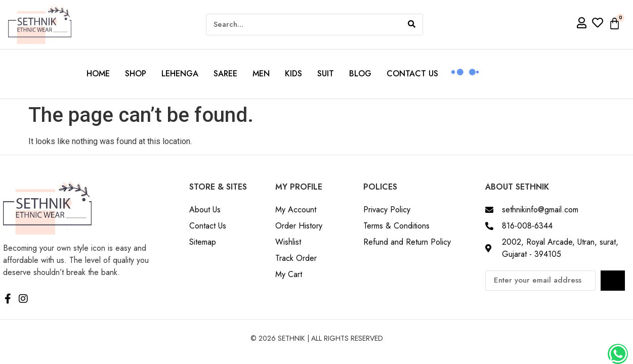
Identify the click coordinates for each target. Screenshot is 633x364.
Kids (293, 74)
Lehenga (180, 74)
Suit (326, 74)
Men (261, 74)
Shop (136, 74)
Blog (360, 74)
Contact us (412, 74)
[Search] (412, 25)
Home (98, 74)
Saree (225, 74)
